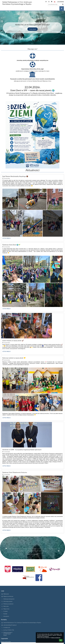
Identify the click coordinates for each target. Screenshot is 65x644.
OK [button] (61, 640)
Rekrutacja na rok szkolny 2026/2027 (32, 25)
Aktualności (6, 616)
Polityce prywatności (56, 638)
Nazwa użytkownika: (6, 642)
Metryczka (6, 606)
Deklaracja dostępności (9, 599)
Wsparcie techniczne (8, 596)
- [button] (49, 2)
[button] (55, 2)
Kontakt (5, 614)
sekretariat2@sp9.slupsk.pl (10, 625)
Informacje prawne (8, 601)
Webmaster (6, 594)
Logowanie (61, 2)
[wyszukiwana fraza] (56, 4)
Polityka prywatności (8, 604)
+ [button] (46, 2)
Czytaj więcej (33, 29)
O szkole (5, 611)
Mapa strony (6, 609)
